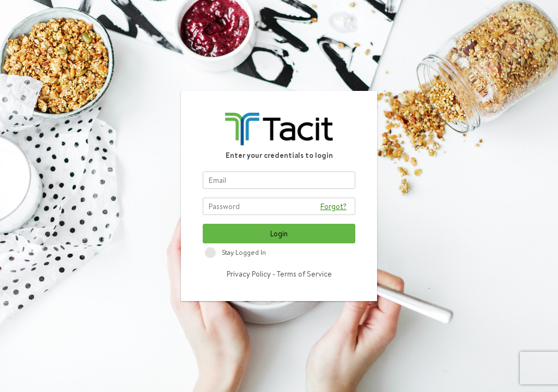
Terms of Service (304, 274)
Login (279, 234)
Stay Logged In (244, 252)
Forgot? (333, 206)
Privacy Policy (249, 274)
